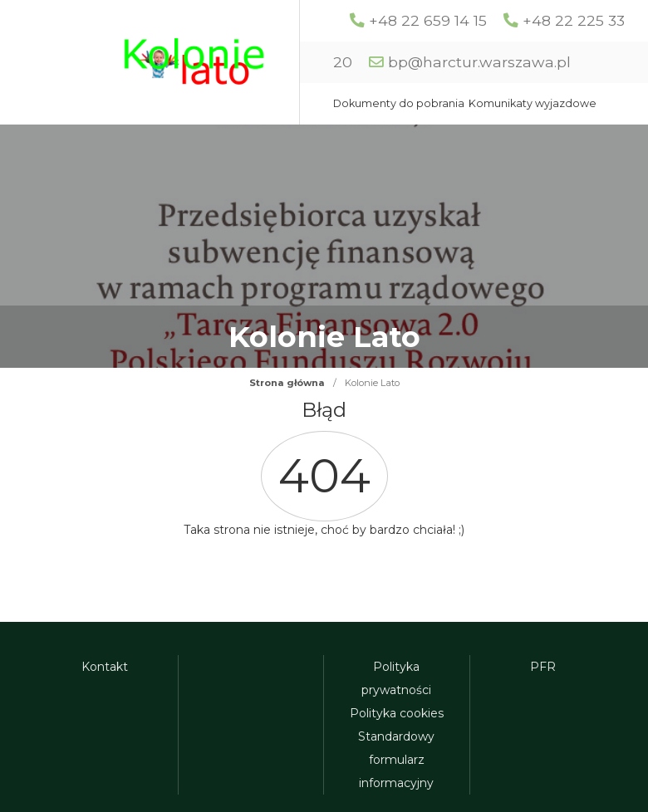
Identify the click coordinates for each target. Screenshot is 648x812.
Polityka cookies (397, 713)
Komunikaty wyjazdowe (533, 103)
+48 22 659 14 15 (428, 20)
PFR (543, 667)
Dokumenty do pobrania (399, 103)
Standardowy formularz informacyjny (396, 760)
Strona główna (287, 383)
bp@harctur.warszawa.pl (479, 62)
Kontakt (105, 667)
